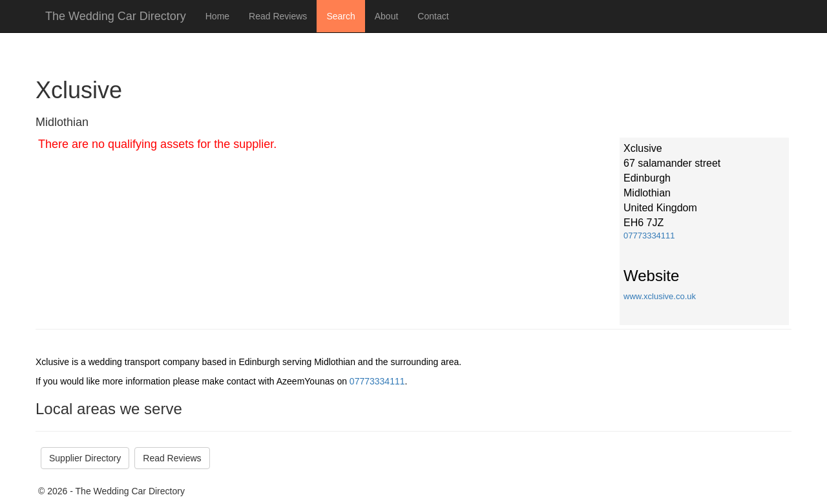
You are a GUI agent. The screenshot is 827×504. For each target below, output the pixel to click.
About (387, 16)
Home (217, 16)
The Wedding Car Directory (116, 16)
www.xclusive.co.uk (660, 296)
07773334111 (649, 236)
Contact (433, 16)
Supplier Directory (85, 458)
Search (340, 16)
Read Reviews (278, 16)
